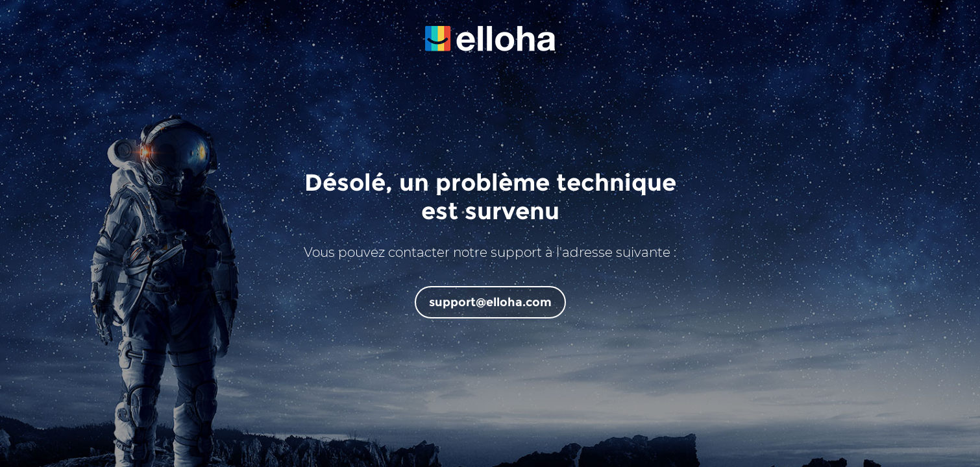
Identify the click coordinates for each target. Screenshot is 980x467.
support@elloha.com (490, 302)
